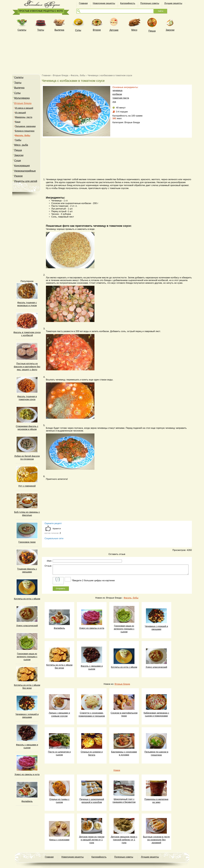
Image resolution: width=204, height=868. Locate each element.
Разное (19, 176)
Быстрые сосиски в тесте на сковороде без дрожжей (156, 840)
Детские (114, 30)
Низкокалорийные (25, 171)
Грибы (18, 140)
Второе (97, 30)
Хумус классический (27, 626)
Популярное (27, 281)
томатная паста (121, 98)
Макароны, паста (24, 117)
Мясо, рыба (21, 145)
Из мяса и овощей (24, 108)
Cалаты (22, 30)
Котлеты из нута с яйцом (27, 599)
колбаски (117, 94)
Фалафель (27, 801)
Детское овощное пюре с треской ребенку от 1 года (124, 840)
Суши (18, 160)
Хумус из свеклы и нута (27, 774)
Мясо (134, 30)
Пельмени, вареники (25, 126)
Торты (41, 30)
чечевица (117, 90)
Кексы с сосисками (59, 840)
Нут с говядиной (27, 486)
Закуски (170, 30)
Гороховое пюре (27, 542)
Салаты (19, 77)
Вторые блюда (23, 103)
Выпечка (59, 30)
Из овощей (20, 113)
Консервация (22, 166)
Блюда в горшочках (25, 131)
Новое (117, 770)
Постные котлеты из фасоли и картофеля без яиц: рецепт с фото (27, 367)
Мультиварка (22, 98)
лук (114, 102)
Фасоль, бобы (131, 598)
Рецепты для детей (26, 181)
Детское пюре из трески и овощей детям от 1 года (92, 840)
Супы (78, 30)
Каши (18, 122)
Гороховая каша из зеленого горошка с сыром (27, 657)
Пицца (152, 31)
